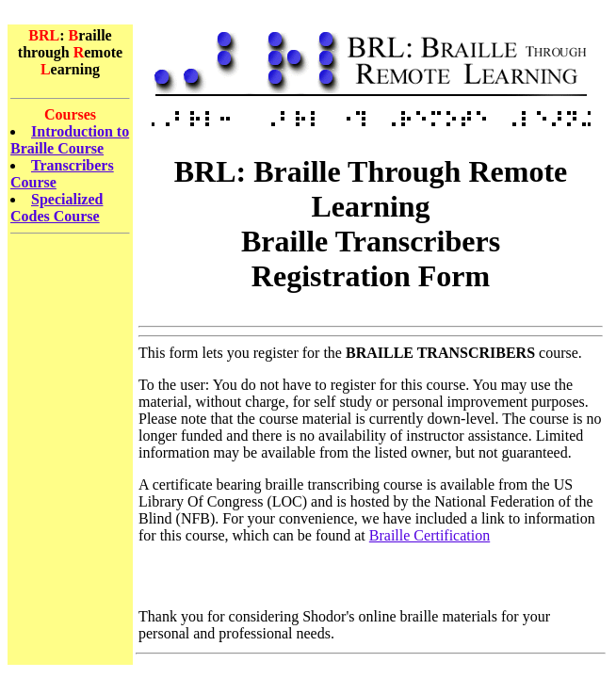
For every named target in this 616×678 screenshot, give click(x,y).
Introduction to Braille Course (70, 140)
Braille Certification (430, 535)
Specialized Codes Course (57, 208)
